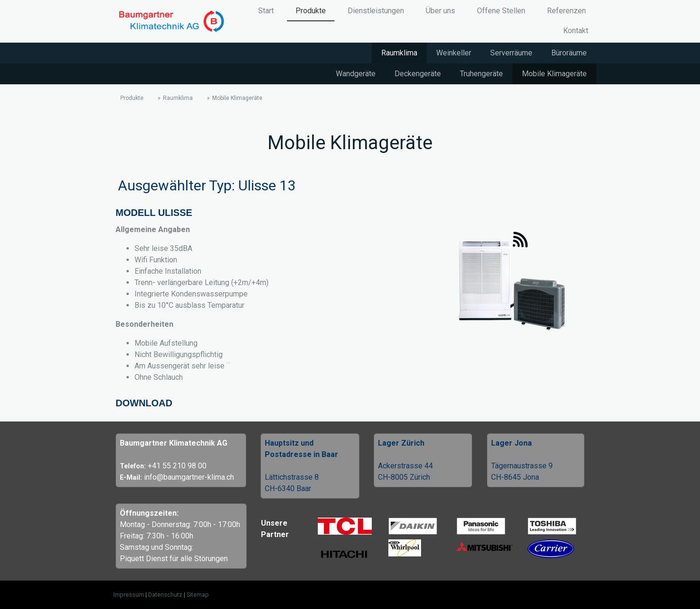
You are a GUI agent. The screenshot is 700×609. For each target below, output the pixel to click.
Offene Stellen (501, 11)
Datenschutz (165, 595)
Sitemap (198, 595)
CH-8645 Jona (515, 477)
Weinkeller (454, 53)
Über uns (440, 11)
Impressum (129, 595)
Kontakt (576, 31)
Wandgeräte (356, 74)
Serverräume (511, 53)
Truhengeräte (481, 74)
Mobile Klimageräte (554, 74)
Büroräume (569, 53)
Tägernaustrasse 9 (522, 466)
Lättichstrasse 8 (292, 477)
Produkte (311, 11)
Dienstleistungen (376, 11)
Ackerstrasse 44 (405, 466)
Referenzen (566, 11)
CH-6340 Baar (288, 488)
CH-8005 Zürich (404, 477)
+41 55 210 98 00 (177, 466)
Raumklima (399, 53)
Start (266, 11)
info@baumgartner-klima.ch (189, 477)
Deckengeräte (418, 74)
